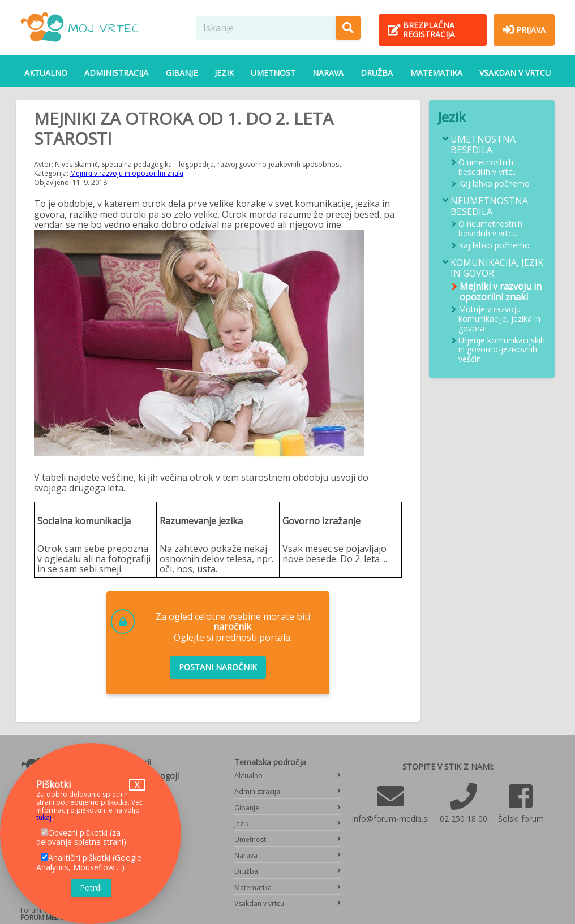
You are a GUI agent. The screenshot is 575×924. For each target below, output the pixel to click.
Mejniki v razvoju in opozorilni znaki (127, 173)
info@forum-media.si (391, 819)
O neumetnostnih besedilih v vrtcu (490, 229)
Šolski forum (521, 819)
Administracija (116, 73)
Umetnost (273, 73)
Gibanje (182, 73)
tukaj (44, 817)
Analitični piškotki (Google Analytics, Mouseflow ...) (89, 862)
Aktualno (46, 73)
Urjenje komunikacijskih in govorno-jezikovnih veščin (502, 350)
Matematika (436, 73)
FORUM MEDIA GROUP (56, 917)
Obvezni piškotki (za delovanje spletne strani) (81, 837)
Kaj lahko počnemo (494, 184)
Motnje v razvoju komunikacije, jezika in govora (499, 319)
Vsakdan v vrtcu (515, 73)
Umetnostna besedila (483, 145)
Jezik (224, 73)
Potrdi (91, 888)
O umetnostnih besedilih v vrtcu (488, 167)
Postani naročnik (218, 667)
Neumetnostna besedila (489, 206)
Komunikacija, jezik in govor (497, 268)
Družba (377, 73)
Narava (328, 73)
